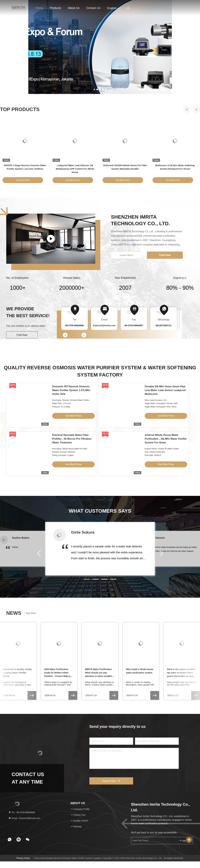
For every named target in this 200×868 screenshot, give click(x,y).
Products (56, 8)
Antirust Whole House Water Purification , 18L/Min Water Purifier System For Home (166, 439)
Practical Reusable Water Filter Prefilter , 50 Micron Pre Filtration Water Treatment (72, 439)
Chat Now (22, 335)
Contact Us (93, 8)
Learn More (127, 255)
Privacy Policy (23, 858)
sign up (184, 841)
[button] (196, 109)
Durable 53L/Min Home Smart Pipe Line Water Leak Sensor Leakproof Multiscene (165, 390)
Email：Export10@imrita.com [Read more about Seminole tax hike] (24, 818)
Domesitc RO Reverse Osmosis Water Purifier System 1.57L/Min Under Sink (71, 390)
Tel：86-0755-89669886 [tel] (22, 812)
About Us (74, 8)
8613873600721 (164, 325)
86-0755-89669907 (134, 325)
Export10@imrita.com (104, 325)
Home (39, 8)
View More (30, 613)
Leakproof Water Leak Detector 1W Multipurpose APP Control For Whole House (75, 169)
